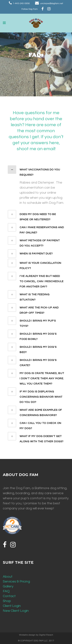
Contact (9, 596)
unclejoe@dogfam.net (52, 3)
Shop (7, 601)
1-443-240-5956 (21, 3)
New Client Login (16, 611)
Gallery (8, 586)
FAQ (6, 591)
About (8, 577)
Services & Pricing (16, 581)
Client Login (12, 606)
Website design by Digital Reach (36, 635)
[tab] (36, 171)
